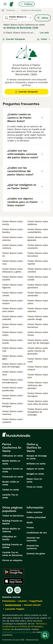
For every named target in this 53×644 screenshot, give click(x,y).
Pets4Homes (9, 601)
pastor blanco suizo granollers (38, 286)
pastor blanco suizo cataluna (13, 247)
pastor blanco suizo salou (38, 302)
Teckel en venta (11, 490)
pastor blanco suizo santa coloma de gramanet (38, 351)
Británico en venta (36, 464)
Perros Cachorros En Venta (12, 448)
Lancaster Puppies (15, 609)
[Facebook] (10, 590)
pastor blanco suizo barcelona (38, 255)
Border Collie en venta (11, 483)
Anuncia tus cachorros (33, 547)
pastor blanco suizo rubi (13, 349)
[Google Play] (14, 572)
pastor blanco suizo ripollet (38, 262)
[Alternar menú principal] (5, 4)
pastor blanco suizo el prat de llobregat (14, 365)
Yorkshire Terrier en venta (13, 470)
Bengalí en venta (35, 474)
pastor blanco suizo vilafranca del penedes (38, 385)
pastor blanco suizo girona (13, 326)
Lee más (44, 33)
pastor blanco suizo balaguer (13, 405)
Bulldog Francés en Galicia (12, 546)
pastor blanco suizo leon (13, 373)
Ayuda (30, 522)
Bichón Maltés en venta (11, 462)
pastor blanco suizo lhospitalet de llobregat (38, 412)
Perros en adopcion (12, 560)
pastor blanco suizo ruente (13, 294)
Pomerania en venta (13, 477)
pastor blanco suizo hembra (13, 231)
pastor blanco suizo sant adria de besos (38, 403)
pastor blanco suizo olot (38, 376)
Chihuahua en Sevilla (9, 538)
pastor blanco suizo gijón (13, 357)
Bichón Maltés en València (11, 530)
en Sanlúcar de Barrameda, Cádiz (21, 28)
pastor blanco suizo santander (38, 294)
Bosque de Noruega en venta (37, 457)
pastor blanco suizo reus (13, 262)
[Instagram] (18, 590)
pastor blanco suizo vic (13, 255)
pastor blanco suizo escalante (38, 247)
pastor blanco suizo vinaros (38, 368)
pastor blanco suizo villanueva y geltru (13, 270)
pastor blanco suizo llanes (38, 334)
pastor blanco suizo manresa (13, 413)
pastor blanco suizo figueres (13, 286)
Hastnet (22, 601)
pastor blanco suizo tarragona (38, 395)
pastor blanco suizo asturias (13, 239)
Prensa (30, 528)
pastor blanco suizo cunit (38, 360)
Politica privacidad (36, 517)
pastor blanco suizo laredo (13, 342)
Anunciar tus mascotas (33, 539)
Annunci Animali (32, 605)
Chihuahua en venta (13, 456)
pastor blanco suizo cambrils (13, 421)
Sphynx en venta (35, 469)
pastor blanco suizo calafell (13, 278)
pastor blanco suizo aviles (13, 334)
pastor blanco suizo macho (13, 223)
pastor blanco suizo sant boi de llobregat (38, 342)
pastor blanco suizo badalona (38, 223)
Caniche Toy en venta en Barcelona (12, 554)
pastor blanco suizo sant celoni (13, 310)
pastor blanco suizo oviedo (38, 278)
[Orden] (44, 39)
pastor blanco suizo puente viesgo (38, 318)
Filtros (43, 18)
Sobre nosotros (34, 512)
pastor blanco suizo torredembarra (13, 381)
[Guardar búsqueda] (45, 635)
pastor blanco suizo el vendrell (39, 270)
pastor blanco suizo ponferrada (13, 389)
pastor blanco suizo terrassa (13, 397)
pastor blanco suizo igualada (38, 239)
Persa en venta (34, 487)
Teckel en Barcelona (13, 516)
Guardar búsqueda (14, 39)
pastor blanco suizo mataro (13, 302)
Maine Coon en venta (34, 480)
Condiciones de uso (37, 533)
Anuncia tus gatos (36, 554)
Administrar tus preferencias (17, 632)
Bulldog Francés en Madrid (12, 522)
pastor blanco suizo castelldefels (38, 231)
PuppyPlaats (36, 601)
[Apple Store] (14, 581)
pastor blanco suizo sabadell (13, 318)
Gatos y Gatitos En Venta (34, 448)
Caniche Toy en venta (10, 496)
